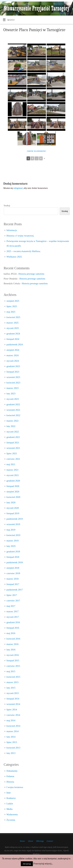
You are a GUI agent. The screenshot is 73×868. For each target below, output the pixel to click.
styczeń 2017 (13, 617)
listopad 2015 (13, 660)
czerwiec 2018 (13, 573)
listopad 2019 (13, 513)
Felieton (10, 776)
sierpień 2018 (13, 568)
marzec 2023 (13, 388)
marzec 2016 (13, 644)
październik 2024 (15, 344)
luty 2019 (11, 546)
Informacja (12, 230)
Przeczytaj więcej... (43, 864)
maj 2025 (11, 312)
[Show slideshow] (37, 151)
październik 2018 (15, 562)
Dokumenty (12, 771)
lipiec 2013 (12, 742)
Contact (50, 841)
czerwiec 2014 (13, 715)
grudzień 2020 (13, 481)
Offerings (40, 841)
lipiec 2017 (12, 595)
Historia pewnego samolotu (31, 274)
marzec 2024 (13, 355)
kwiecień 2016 (13, 639)
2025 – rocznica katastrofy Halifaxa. (24, 251)
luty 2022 (11, 426)
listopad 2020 (13, 486)
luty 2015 (11, 688)
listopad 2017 (13, 584)
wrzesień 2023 (13, 377)
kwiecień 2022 (13, 415)
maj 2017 (11, 606)
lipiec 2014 (12, 710)
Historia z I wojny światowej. (20, 236)
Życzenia (11, 820)
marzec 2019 (13, 541)
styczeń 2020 (13, 508)
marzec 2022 (13, 421)
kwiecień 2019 (13, 535)
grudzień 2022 (13, 404)
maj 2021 (11, 464)
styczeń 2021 (13, 475)
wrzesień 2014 (13, 704)
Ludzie (10, 804)
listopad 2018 (13, 557)
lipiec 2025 (12, 306)
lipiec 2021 (12, 453)
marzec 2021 (13, 470)
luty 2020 (11, 502)
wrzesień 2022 (13, 410)
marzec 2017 (13, 611)
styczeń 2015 (13, 693)
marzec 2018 (13, 579)
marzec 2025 (13, 323)
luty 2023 (11, 394)
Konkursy (11, 798)
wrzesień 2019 (13, 524)
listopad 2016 (13, 628)
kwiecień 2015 (13, 677)
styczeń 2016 (13, 655)
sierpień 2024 (13, 350)
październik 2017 (15, 590)
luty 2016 (11, 650)
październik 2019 (15, 519)
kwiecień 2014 (13, 726)
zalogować (18, 188)
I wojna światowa (15, 787)
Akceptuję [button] (27, 864)
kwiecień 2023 (13, 383)
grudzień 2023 (13, 366)
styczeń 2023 (13, 399)
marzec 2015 (13, 682)
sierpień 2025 (13, 301)
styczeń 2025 (13, 328)
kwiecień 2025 (13, 317)
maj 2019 (11, 530)
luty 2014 (11, 737)
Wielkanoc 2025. (15, 257)
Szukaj (7, 205)
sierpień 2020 (13, 492)
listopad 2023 (13, 372)
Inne (9, 793)
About (30, 841)
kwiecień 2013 (13, 748)
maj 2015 (11, 671)
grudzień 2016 (13, 622)
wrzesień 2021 (13, 448)
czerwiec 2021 (13, 459)
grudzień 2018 (13, 552)
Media (10, 809)
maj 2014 (11, 720)
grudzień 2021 (13, 437)
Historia (10, 782)
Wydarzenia (12, 814)
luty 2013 (11, 753)
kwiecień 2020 (13, 497)
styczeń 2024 (13, 361)
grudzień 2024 (13, 334)
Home (22, 841)
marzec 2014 (13, 731)
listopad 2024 (13, 339)
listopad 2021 (13, 443)
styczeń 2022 (13, 432)
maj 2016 (11, 633)
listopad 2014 (13, 699)
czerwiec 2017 (13, 601)
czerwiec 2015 (13, 666)
